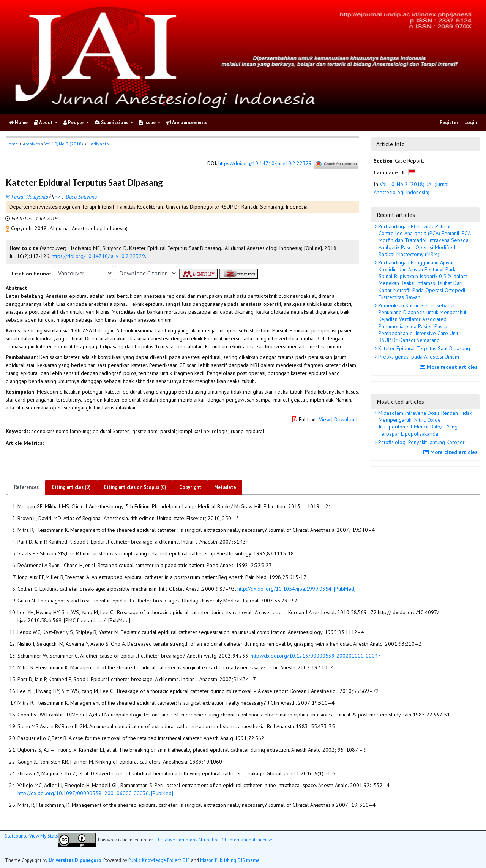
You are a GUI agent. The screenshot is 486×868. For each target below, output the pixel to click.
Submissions (112, 123)
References (26, 487)
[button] (8, 228)
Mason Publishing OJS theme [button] (230, 860)
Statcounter (17, 836)
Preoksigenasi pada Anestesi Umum (418, 357)
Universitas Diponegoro (75, 860)
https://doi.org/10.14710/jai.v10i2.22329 (265, 164)
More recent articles (450, 367)
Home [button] (12, 144)
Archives (31, 144)
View (324, 419)
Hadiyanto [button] (98, 144)
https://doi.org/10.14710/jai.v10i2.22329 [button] (98, 256)
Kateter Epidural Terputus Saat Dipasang (423, 348)
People (74, 123)
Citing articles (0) (71, 487)
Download (346, 419)
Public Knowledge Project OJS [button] (159, 860)
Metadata (225, 487)
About (44, 123)
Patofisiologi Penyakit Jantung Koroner (421, 442)
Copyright (190, 487)
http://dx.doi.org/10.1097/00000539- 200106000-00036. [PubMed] (95, 793)
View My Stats (43, 836)
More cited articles (451, 452)
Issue (148, 123)
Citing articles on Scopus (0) (135, 487)
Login (471, 123)
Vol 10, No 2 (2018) (64, 144)
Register (449, 123)
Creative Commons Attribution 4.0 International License (215, 840)
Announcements (187, 123)
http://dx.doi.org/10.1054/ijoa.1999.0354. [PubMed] (297, 589)
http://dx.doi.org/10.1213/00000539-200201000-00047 (316, 656)
